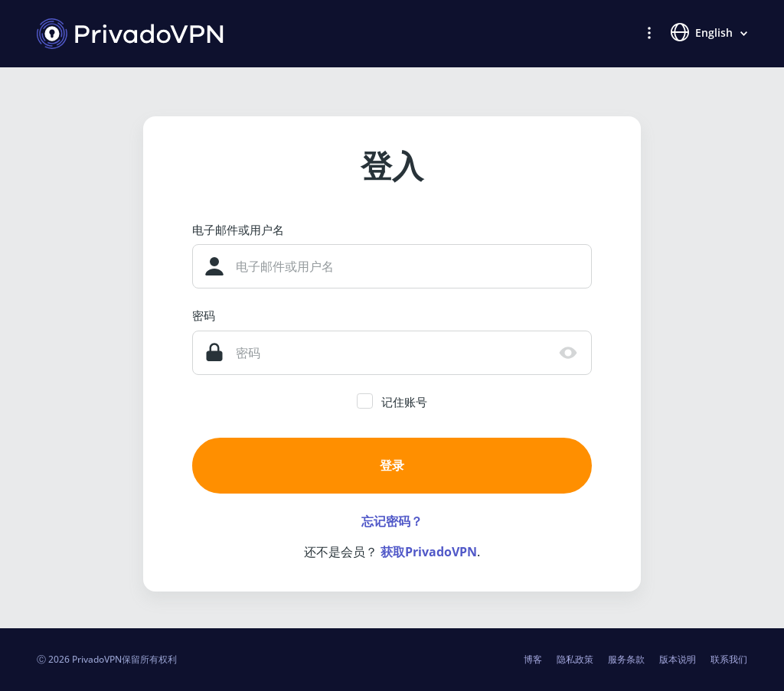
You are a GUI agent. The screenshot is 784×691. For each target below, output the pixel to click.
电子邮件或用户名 (238, 230)
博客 (533, 659)
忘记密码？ (392, 521)
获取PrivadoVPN (429, 552)
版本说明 (678, 659)
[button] (649, 32)
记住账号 (404, 402)
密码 (204, 315)
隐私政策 (575, 659)
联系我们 (729, 659)
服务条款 (626, 659)
